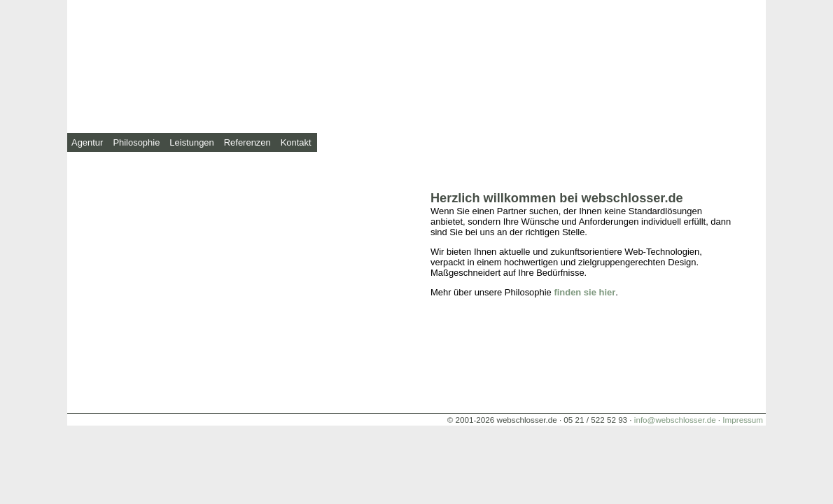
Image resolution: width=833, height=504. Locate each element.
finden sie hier (584, 292)
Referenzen (247, 142)
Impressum (743, 420)
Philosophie (136, 142)
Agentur (87, 142)
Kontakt (296, 142)
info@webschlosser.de (675, 420)
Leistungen (191, 142)
